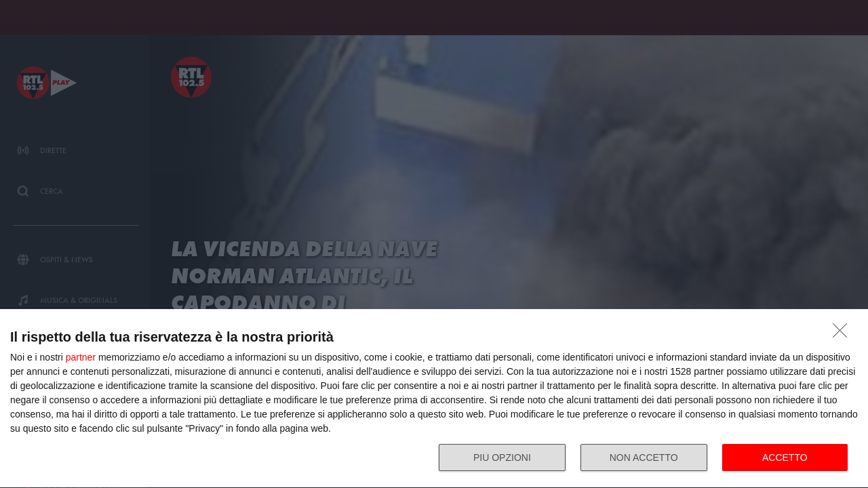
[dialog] (434, 399)
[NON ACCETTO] (844, 334)
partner (81, 357)
